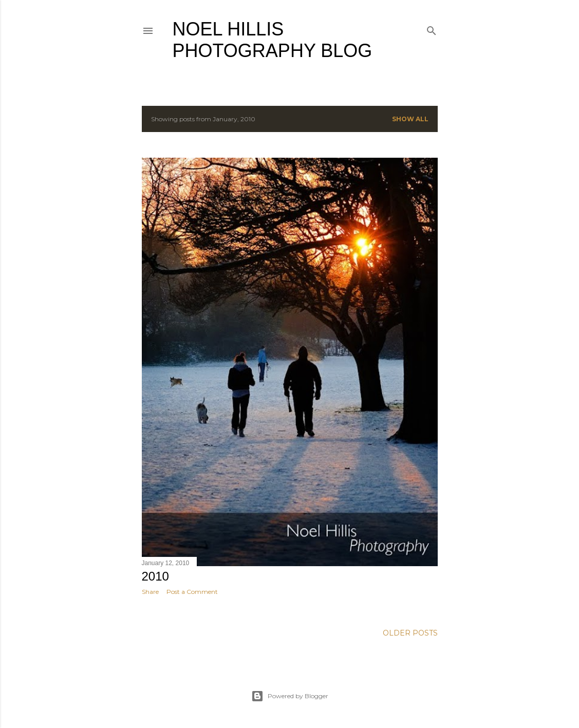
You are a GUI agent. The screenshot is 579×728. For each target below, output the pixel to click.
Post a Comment (192, 592)
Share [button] (150, 592)
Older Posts (410, 633)
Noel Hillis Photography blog (273, 40)
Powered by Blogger (290, 696)
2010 (155, 576)
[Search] (432, 29)
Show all (410, 119)
